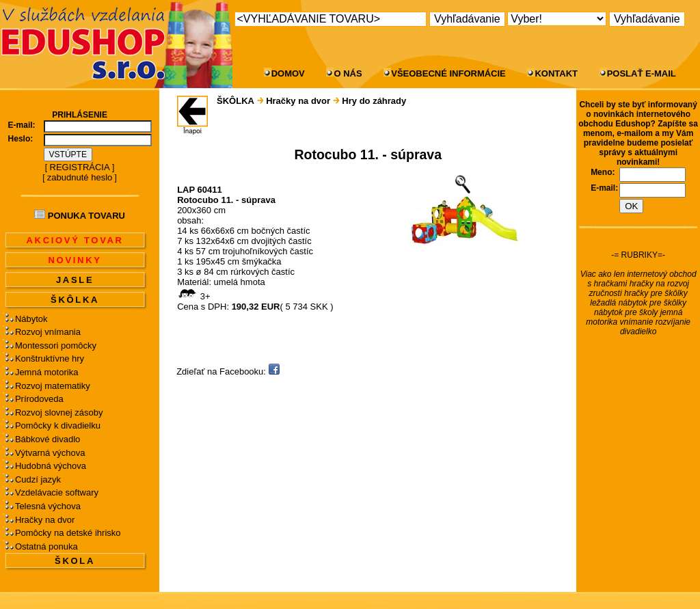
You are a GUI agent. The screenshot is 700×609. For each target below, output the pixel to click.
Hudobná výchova (51, 466)
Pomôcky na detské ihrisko (68, 533)
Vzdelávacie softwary (57, 492)
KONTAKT (556, 73)
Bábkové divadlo (48, 439)
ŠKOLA (75, 561)
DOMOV (288, 73)
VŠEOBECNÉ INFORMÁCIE (448, 73)
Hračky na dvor (45, 520)
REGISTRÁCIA (80, 167)
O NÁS (348, 73)
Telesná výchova (48, 506)
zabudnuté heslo (80, 177)
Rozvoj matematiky (53, 386)
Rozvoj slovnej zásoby (59, 412)
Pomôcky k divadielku (58, 425)
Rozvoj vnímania (48, 332)
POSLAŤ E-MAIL (642, 73)
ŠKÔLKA (75, 300)
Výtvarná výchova (50, 453)
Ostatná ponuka (46, 546)
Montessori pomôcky (56, 346)
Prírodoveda (39, 399)
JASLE (75, 280)
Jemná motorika (46, 372)
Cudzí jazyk (38, 479)
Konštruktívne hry (50, 358)
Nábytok (31, 319)
